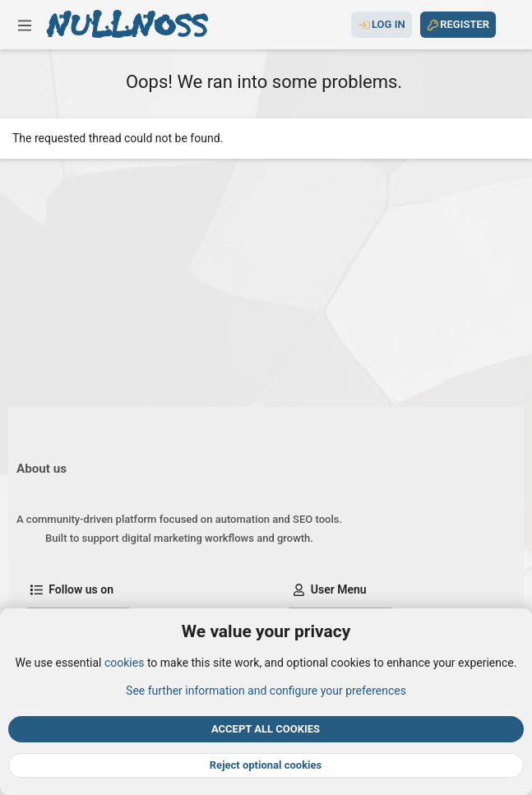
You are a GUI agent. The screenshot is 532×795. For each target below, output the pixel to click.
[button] (25, 25)
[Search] (510, 25)
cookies (124, 663)
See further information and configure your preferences (266, 691)
